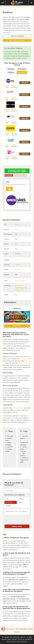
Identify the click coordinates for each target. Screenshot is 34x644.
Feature (17, 265)
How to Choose (11, 642)
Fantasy (17, 281)
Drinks (22, 290)
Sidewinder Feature (25, 359)
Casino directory (22, 642)
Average (10, 502)
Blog (9, 639)
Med (16, 229)
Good (20, 502)
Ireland (17, 290)
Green (21, 286)
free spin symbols (23, 363)
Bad (7, 499)
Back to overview (17, 36)
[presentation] (15, 519)
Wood (25, 288)
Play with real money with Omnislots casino (17, 171)
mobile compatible (18, 408)
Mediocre (21, 499)
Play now (25, 83)
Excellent (9, 506)
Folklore (23, 281)
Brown (17, 286)
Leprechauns (19, 288)
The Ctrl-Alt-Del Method (25, 639)
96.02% (17, 224)
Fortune (17, 270)
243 (16, 260)
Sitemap (14, 639)
